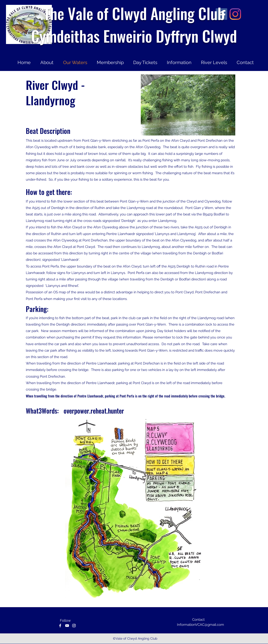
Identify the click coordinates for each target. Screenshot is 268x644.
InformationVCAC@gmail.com (200, 625)
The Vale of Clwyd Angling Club (134, 13)
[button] (188, 105)
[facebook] (60, 626)
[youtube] (67, 626)
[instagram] (74, 626)
